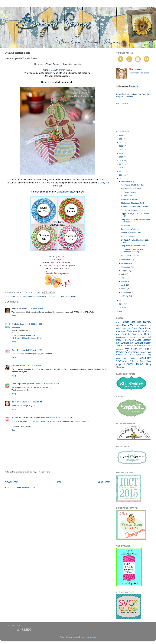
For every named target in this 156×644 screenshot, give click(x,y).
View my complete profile (139, 73)
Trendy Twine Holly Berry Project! (135, 207)
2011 (122, 304)
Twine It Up (53, 266)
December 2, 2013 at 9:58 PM (28, 365)
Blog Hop (136, 322)
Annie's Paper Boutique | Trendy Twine (28, 418)
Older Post (104, 482)
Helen (14, 402)
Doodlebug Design (141, 334)
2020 (122, 153)
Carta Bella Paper (141, 328)
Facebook (62, 263)
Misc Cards (137, 345)
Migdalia (15, 324)
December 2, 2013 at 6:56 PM (32, 324)
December (126, 182)
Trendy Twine (70, 296)
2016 (122, 168)
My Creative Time (138, 349)
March (124, 289)
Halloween (129, 340)
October (125, 263)
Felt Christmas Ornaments (132, 210)
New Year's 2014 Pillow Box (132, 185)
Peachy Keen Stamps (127, 352)
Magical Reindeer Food (131, 236)
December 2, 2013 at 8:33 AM (31, 308)
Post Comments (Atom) (26, 488)
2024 (122, 139)
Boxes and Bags (29, 296)
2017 (122, 164)
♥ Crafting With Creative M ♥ (23, 335)
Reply (14, 316)
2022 (122, 146)
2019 (122, 157)
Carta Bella (143, 326)
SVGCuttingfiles (123, 361)
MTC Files (127, 346)
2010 (122, 308)
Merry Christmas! (128, 196)
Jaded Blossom (143, 340)
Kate (13, 365)
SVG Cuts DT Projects (132, 355)
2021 (122, 150)
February (125, 292)
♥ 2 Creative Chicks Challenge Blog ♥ (27, 338)
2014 (122, 175)
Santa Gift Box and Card (131, 233)
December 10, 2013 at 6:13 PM (59, 418)
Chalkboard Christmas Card (132, 203)
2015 (122, 171)
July (123, 274)
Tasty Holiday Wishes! (130, 229)
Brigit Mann (136, 69)
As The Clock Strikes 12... (132, 192)
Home (58, 482)
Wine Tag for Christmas (131, 255)
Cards (134, 325)
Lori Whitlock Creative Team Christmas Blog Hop (132, 251)
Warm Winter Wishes (130, 199)
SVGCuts (42, 183)
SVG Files (129, 358)
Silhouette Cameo (138, 361)
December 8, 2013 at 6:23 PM (30, 402)
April (124, 285)
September (126, 267)
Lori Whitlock (123, 343)
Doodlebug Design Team (127, 337)
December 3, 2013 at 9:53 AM (47, 384)
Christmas (51, 296)
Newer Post (11, 482)
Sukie (14, 350)
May (123, 281)
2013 (122, 179)
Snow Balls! (126, 225)
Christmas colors (65, 192)
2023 (122, 142)
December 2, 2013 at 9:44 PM (29, 350)
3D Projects (16, 296)
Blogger (93, 637)
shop (58, 260)
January (125, 296)
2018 (122, 161)
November (126, 260)
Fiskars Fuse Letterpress (131, 188)
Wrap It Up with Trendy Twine (57, 70)
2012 (122, 300)
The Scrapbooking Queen (23, 384)
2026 (122, 135)
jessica (15, 308)
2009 (122, 311)
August (125, 271)
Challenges (41, 296)
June (124, 278)
